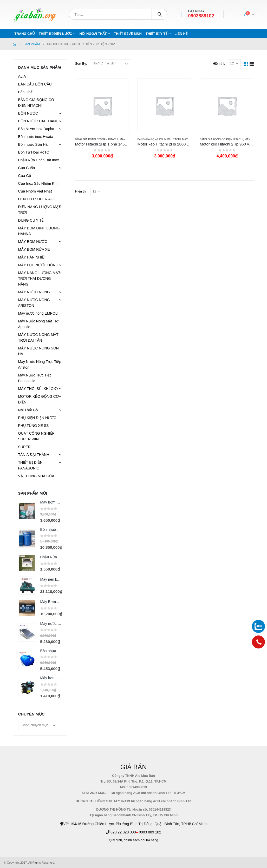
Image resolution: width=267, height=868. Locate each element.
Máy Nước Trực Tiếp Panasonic (35, 378)
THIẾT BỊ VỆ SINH (128, 34)
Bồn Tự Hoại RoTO (34, 152)
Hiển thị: (219, 64)
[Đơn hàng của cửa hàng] (110, 64)
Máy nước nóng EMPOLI (38, 313)
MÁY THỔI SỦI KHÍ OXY (38, 389)
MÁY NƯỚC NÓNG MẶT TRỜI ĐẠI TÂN (38, 337)
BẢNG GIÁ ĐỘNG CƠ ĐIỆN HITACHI (97, 139)
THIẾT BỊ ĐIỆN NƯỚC (55, 34)
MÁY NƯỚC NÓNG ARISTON (34, 303)
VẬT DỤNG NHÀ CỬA (36, 476)
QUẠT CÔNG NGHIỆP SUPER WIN (36, 436)
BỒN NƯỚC (28, 113)
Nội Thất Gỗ (28, 410)
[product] (102, 106)
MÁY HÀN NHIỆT (32, 257)
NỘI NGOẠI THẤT (93, 34)
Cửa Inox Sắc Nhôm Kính (39, 183)
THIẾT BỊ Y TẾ (156, 34)
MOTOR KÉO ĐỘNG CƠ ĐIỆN (38, 399)
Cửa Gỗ (25, 176)
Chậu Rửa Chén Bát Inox (39, 160)
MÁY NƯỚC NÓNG (34, 292)
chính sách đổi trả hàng (141, 840)
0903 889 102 (150, 832)
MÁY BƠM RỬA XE (34, 249)
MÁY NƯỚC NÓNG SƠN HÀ (38, 351)
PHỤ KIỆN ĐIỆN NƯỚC (37, 418)
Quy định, (116, 840)
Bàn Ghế (25, 92)
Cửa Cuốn (27, 168)
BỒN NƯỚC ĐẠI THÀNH (38, 121)
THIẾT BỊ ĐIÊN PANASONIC (30, 465)
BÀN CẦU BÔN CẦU (35, 84)
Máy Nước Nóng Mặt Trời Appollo (39, 324)
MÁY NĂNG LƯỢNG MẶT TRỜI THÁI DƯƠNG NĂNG (39, 279)
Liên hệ (181, 34)
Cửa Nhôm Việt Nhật (35, 191)
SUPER (24, 447)
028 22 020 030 (123, 832)
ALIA (22, 76)
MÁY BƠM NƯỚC (33, 242)
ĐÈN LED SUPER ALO (37, 199)
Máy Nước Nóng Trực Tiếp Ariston (40, 365)
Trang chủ (25, 34)
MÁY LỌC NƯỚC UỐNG (38, 265)
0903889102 (201, 16)
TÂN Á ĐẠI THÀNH (34, 455)
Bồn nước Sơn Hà (33, 144)
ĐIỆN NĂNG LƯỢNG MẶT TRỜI (40, 210)
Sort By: (81, 64)
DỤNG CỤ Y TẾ (31, 220)
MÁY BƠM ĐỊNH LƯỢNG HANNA (39, 231)
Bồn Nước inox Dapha (36, 129)
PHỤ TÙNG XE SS (34, 426)
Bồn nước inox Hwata (36, 137)
